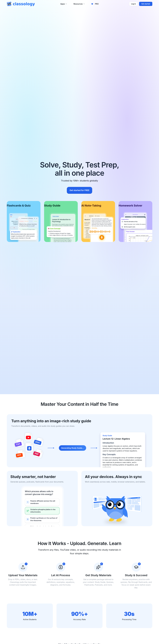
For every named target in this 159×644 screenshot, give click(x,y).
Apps (64, 4)
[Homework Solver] (135, 221)
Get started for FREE (79, 190)
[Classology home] (21, 4)
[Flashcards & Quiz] (24, 221)
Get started (146, 4)
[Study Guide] (61, 221)
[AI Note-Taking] (98, 221)
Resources (79, 4)
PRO (95, 4)
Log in (133, 4)
